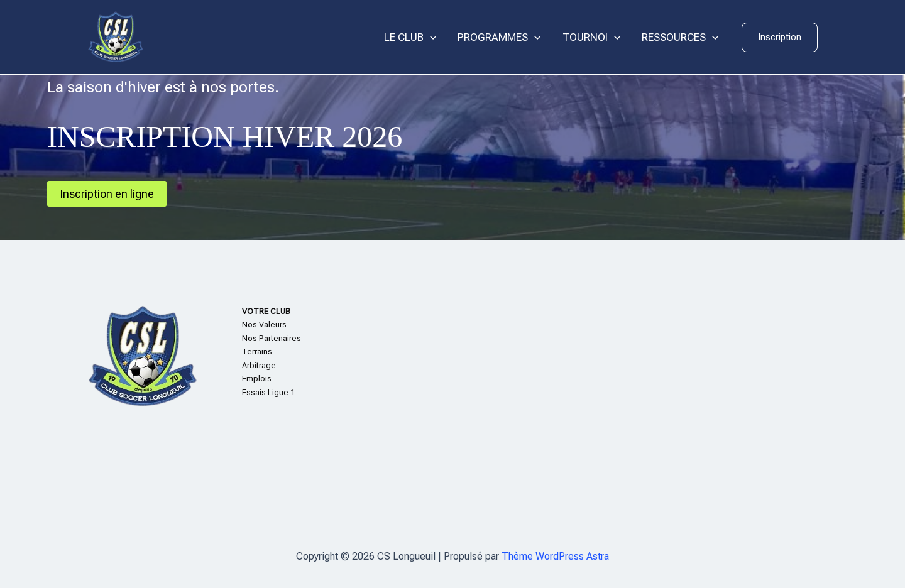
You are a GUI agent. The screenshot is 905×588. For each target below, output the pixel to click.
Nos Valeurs (264, 324)
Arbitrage (259, 365)
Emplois (257, 378)
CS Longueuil (207, 37)
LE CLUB (410, 37)
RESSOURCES (680, 37)
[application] (430, 37)
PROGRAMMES (499, 37)
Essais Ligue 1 (268, 392)
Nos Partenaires (271, 338)
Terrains (257, 351)
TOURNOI (591, 37)
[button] (780, 37)
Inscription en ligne (107, 194)
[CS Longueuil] (116, 36)
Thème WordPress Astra (555, 556)
